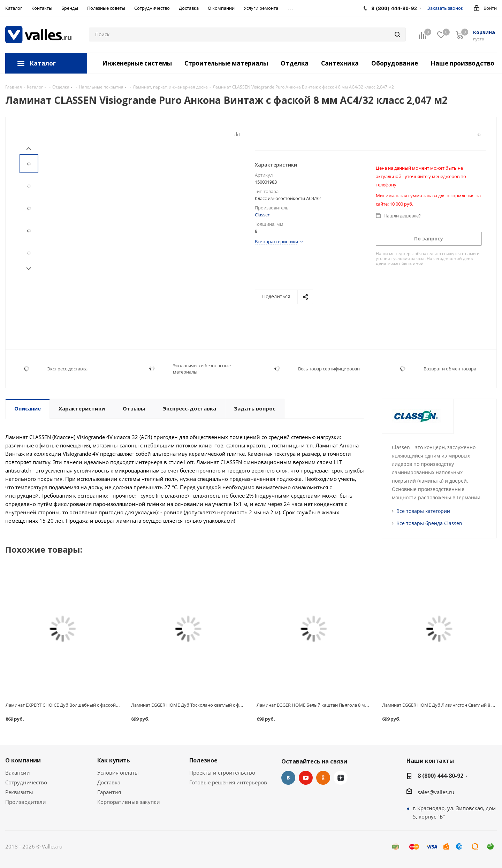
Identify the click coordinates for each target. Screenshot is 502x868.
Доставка (109, 782)
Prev (29, 149)
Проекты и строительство (222, 773)
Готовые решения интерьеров (228, 782)
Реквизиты (19, 792)
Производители (26, 802)
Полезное (203, 760)
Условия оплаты (118, 773)
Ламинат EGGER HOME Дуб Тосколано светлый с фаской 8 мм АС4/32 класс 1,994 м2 (221, 705)
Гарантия (109, 792)
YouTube (306, 778)
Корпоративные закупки (129, 802)
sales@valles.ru (436, 792)
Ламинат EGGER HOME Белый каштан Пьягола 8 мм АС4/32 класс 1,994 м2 (336, 705)
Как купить (114, 760)
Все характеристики (276, 241)
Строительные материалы (226, 63)
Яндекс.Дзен (341, 778)
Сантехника (340, 63)
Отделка (295, 63)
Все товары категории (423, 511)
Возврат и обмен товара (450, 369)
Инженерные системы (137, 63)
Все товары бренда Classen (429, 523)
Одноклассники (323, 778)
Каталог (43, 63)
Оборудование (395, 63)
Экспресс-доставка (67, 369)
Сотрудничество (26, 782)
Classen (263, 215)
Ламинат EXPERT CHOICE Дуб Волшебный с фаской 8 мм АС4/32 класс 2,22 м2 (89, 705)
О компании (23, 760)
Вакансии (18, 773)
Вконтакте (288, 778)
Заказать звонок (445, 8)
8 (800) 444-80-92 (440, 776)
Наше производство (462, 63)
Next (29, 269)
